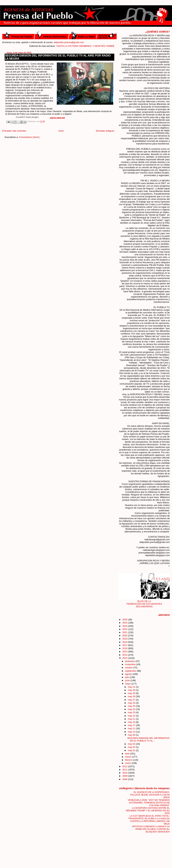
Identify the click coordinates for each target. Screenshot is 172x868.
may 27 (132, 700)
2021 (125, 632)
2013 (125, 658)
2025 (125, 620)
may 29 (132, 693)
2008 (125, 779)
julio (127, 677)
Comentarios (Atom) (29, 137)
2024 (125, 623)
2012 (125, 766)
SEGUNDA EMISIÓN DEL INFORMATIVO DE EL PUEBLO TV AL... (148, 739)
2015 (125, 652)
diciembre (130, 661)
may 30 (132, 690)
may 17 (132, 725)
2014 (125, 655)
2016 (125, 648)
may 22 (132, 716)
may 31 (132, 687)
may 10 (132, 732)
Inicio (61, 131)
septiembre (131, 671)
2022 (125, 629)
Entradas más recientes (14, 131)
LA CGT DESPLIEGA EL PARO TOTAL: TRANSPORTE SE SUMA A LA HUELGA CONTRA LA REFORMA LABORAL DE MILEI (149, 820)
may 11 (132, 728)
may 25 (132, 706)
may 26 (132, 703)
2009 (125, 776)
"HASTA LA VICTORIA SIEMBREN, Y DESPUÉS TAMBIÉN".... (92, 46)
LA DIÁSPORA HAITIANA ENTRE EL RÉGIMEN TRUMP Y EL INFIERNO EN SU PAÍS (148, 811)
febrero (129, 760)
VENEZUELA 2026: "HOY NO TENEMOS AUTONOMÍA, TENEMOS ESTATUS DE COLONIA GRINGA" (149, 803)
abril (128, 754)
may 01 (132, 750)
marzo (129, 757)
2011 (125, 770)
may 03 (132, 744)
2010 (125, 773)
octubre (129, 668)
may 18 (132, 722)
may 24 (132, 709)
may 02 (132, 747)
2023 (125, 626)
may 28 (132, 696)
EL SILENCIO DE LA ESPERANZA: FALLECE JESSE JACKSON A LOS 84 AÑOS (150, 795)
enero (128, 763)
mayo (128, 684)
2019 (125, 639)
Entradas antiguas (105, 131)
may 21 (132, 719)
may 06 (132, 735)
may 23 (132, 712)
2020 (125, 636)
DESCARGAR (57, 118)
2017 (125, 645)
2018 (125, 642)
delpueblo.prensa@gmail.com (69, 42)
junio (128, 680)
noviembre (131, 664)
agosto (129, 674)
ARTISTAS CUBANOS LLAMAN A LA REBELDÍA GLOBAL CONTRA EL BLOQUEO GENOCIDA (151, 829)
